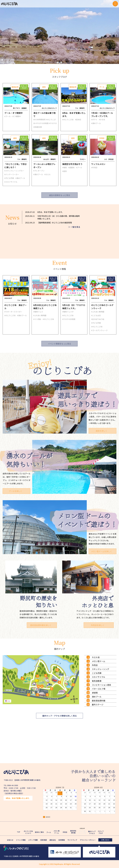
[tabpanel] (59, 32)
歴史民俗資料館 (99, 701)
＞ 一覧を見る (74, 227)
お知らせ (10, 840)
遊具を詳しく (101, 431)
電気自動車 (97, 681)
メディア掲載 (33, 840)
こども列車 (97, 673)
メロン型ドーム (99, 661)
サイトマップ (72, 840)
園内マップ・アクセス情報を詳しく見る (60, 716)
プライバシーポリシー (88, 840)
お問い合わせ (105, 840)
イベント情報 (21, 840)
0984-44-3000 (13, 785)
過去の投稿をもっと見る (59, 195)
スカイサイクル (99, 677)
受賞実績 (44, 840)
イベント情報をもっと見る (59, 344)
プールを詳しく (15, 491)
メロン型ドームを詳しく (101, 551)
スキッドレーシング (100, 669)
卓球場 (95, 693)
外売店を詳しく (99, 625)
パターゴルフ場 (99, 689)
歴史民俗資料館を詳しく (42, 625)
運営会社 (53, 840)
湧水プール (97, 697)
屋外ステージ (98, 704)
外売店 (95, 665)
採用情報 (62, 840)
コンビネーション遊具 (101, 685)
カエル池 (96, 657)
